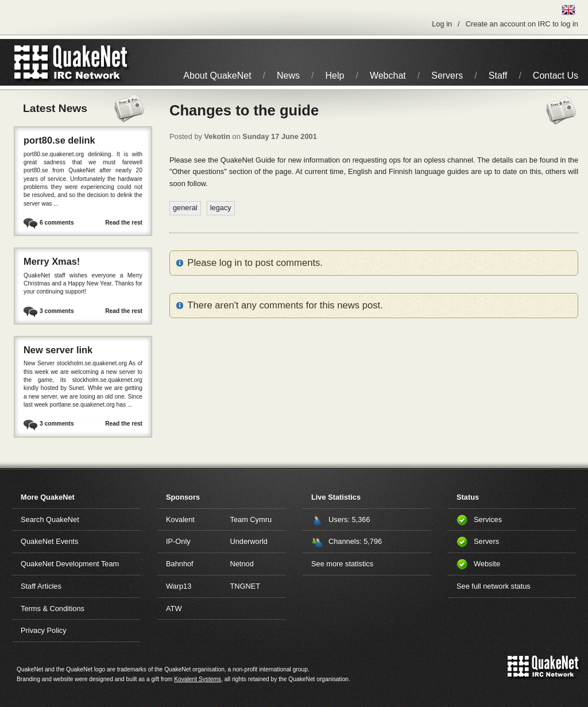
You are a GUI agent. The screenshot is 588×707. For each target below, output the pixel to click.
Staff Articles (41, 586)
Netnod (242, 564)
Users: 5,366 (349, 519)
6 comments (57, 223)
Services (488, 519)
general (185, 208)
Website (487, 564)
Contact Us (556, 76)
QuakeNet (31, 62)
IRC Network (92, 62)
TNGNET (245, 586)
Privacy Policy (44, 630)
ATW (174, 609)
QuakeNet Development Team (70, 564)
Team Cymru (251, 519)
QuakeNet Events (49, 541)
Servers (447, 76)
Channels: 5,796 (355, 541)
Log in (442, 24)
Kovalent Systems (198, 679)
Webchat (388, 76)
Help (335, 76)
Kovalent (180, 519)
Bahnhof (180, 564)
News (288, 76)
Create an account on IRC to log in (522, 24)
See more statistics (342, 564)
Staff (498, 76)
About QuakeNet (217, 76)
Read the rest (124, 223)
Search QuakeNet (50, 519)
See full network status (494, 586)
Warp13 (179, 586)
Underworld (249, 541)
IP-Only (178, 541)
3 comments (57, 311)
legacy (221, 208)
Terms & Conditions (53, 609)
